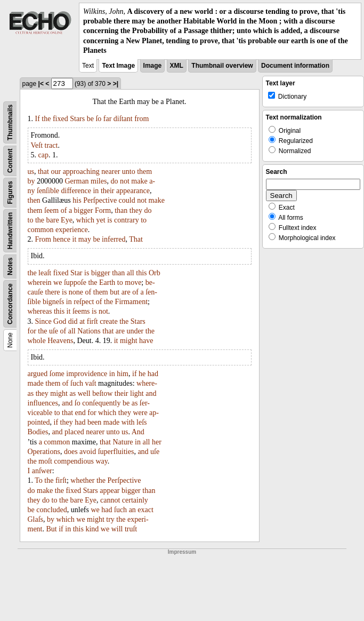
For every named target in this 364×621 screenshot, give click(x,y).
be (90, 119)
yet (101, 220)
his (77, 200)
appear (110, 491)
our (56, 172)
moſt (45, 461)
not (125, 181)
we (58, 282)
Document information (295, 66)
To (39, 480)
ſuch (77, 383)
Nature (123, 442)
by (31, 181)
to (31, 220)
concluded (52, 510)
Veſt (37, 145)
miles (99, 181)
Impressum (182, 552)
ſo (98, 119)
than (121, 210)
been (94, 422)
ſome (57, 374)
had (153, 374)
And (138, 432)
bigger (84, 210)
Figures (10, 192)
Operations (44, 452)
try (110, 519)
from (141, 119)
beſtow (102, 393)
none (76, 292)
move (133, 282)
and (151, 393)
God (60, 321)
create (108, 321)
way (101, 461)
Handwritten (10, 231)
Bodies (38, 432)
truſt (131, 529)
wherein (40, 282)
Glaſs (36, 519)
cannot (110, 500)
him (123, 374)
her (157, 442)
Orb (155, 273)
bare (53, 220)
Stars (77, 119)
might (129, 341)
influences (43, 403)
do (114, 181)
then (34, 200)
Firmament (131, 302)
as (72, 393)
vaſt (91, 383)
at (82, 321)
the (46, 119)
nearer (111, 172)
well (84, 393)
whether (82, 480)
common (41, 230)
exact (145, 510)
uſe (54, 331)
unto (129, 172)
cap (43, 155)
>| (116, 84)
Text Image (118, 66)
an (132, 510)
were (140, 413)
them (144, 172)
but (115, 292)
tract (51, 145)
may (85, 239)
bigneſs (53, 302)
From (43, 239)
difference (76, 191)
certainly (135, 500)
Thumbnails (10, 122)
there (53, 292)
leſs (141, 422)
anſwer (42, 471)
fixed (60, 119)
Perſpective (100, 200)
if (135, 374)
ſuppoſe (75, 282)
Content (10, 160)
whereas (40, 311)
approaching (81, 172)
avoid (88, 452)
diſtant (123, 119)
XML (177, 66)
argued (38, 374)
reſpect (84, 302)
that (43, 172)
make (139, 181)
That (136, 239)
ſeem (51, 210)
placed (74, 432)
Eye (67, 220)
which (85, 220)
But (52, 529)
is (110, 220)
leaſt (45, 273)
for (32, 331)
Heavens (60, 341)
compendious (74, 461)
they (136, 210)
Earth (107, 282)
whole (37, 341)
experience (72, 230)
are (126, 292)
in (96, 191)
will (117, 529)
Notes (10, 266)
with (128, 422)
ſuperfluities (116, 452)
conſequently (101, 403)
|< (41, 84)
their (108, 191)
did (73, 321)
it (75, 239)
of (64, 210)
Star (76, 273)
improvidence (87, 374)
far (108, 119)
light (137, 393)
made (36, 383)
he (142, 374)
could (127, 200)
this (141, 273)
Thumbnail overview (222, 66)
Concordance (10, 304)
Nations (89, 331)
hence (62, 239)
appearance (133, 191)
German (77, 181)
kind (92, 529)
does (71, 452)
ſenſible (48, 191)
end (80, 413)
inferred (114, 239)
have (146, 341)
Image (153, 66)
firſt (92, 321)
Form (103, 210)
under (135, 331)
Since (43, 321)
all (131, 273)
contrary (127, 220)
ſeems (81, 311)
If (38, 119)
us (31, 172)
